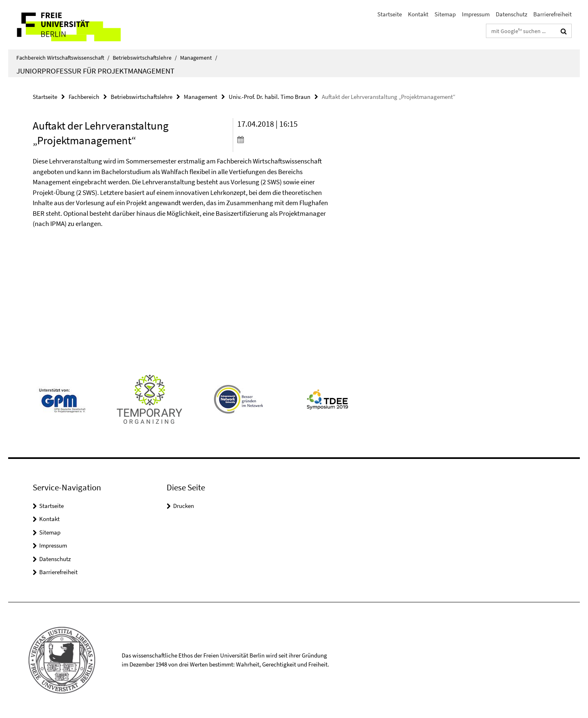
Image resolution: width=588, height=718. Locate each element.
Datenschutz (511, 14)
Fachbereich (84, 97)
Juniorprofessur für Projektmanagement (95, 71)
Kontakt (418, 14)
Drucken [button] (184, 506)
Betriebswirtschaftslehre (145, 58)
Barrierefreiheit (552, 14)
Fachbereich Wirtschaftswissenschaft (63, 58)
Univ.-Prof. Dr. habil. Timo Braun (269, 97)
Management (199, 58)
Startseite (390, 14)
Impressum (476, 14)
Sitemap (445, 14)
